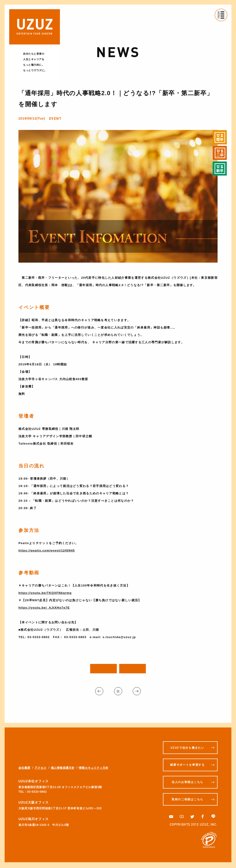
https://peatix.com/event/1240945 (47, 550)
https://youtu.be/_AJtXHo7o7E (44, 608)
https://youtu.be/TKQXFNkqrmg (45, 593)
